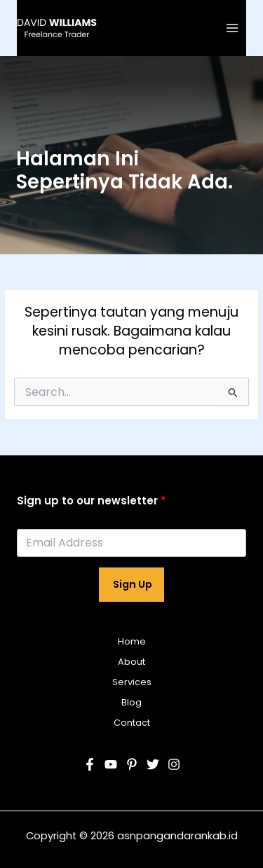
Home (132, 641)
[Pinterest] (132, 764)
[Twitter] (153, 764)
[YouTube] (111, 764)
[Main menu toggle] (232, 28)
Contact (132, 723)
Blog (131, 702)
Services (132, 682)
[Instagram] (174, 764)
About (131, 662)
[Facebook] (90, 764)
